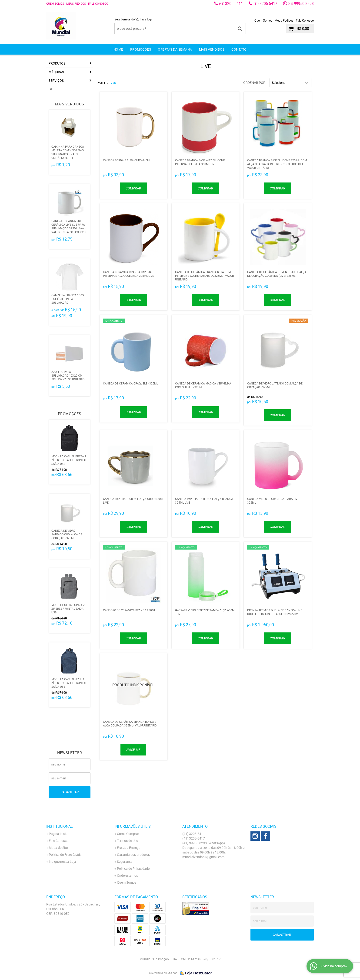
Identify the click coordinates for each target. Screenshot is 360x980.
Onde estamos (127, 875)
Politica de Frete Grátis (65, 855)
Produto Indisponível (133, 687)
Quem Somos (55, 3)
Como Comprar (128, 834)
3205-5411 (231, 3)
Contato (239, 49)
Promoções (141, 49)
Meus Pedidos (76, 3)
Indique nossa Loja (62, 861)
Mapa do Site (58, 848)
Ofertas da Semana (175, 49)
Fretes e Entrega (129, 848)
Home (118, 49)
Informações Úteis (133, 826)
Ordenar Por (254, 83)
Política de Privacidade (133, 868)
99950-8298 (301, 3)
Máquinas (57, 72)
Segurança (125, 861)
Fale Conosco (98, 3)
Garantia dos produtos (133, 855)
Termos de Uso (128, 841)
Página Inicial (58, 834)
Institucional (60, 826)
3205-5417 (265, 3)
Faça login (147, 19)
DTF (52, 89)
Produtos (57, 63)
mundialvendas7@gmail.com (203, 857)
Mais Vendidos (212, 49)
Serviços (56, 80)
